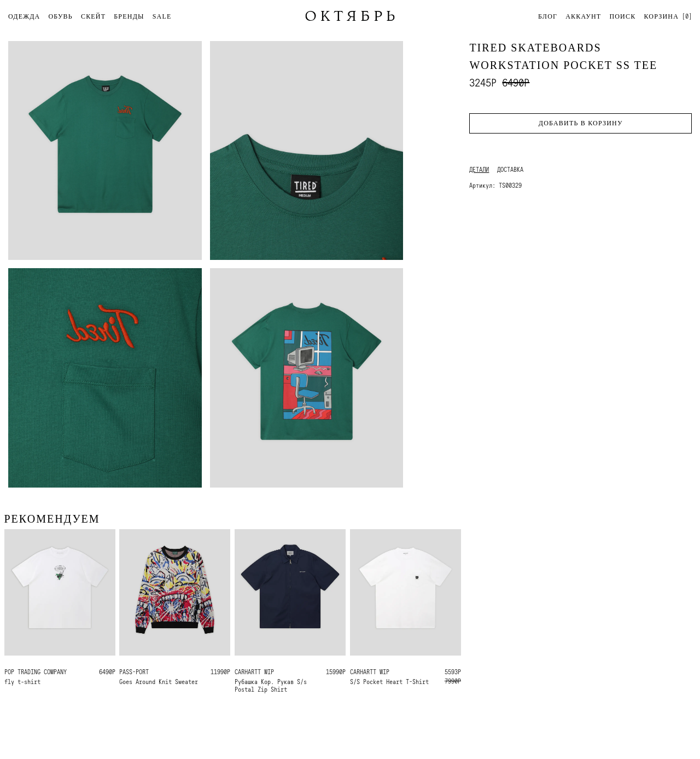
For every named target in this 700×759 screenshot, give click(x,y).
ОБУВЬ (60, 16)
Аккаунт (583, 16)
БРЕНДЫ (129, 16)
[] (668, 16)
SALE (162, 16)
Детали (479, 170)
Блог (548, 16)
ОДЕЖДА (24, 16)
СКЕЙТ (93, 16)
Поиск (622, 16)
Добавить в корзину (581, 123)
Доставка (510, 170)
